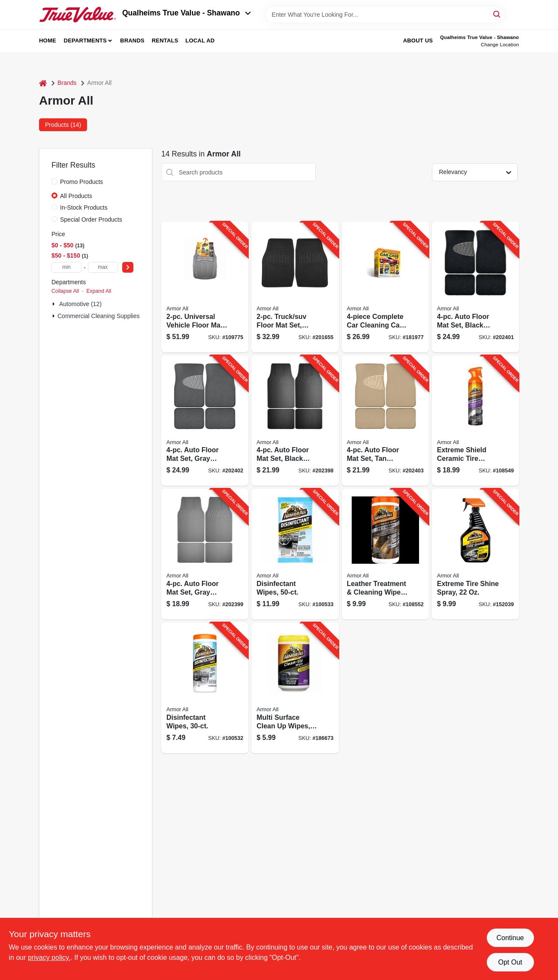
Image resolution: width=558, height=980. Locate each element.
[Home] (43, 83)
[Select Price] (128, 267)
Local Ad (200, 41)
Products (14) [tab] (63, 125)
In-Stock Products (84, 207)
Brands (132, 41)
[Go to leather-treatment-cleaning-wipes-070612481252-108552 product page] (385, 554)
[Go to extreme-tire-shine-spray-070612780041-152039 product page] (475, 554)
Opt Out (510, 962)
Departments (85, 41)
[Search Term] (385, 15)
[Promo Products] (54, 181)
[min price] (66, 267)
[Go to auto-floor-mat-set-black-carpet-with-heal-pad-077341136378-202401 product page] (475, 287)
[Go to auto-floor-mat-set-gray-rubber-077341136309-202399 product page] (205, 554)
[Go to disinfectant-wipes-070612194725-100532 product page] (205, 688)
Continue (510, 938)
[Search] (497, 14)
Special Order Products (91, 219)
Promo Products (81, 182)
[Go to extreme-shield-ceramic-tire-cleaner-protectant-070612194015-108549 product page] (475, 421)
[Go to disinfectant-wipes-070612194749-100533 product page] (295, 554)
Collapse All (65, 291)
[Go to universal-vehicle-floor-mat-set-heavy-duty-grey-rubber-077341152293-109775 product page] (205, 287)
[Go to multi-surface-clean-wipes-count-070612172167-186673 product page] (295, 688)
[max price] (103, 267)
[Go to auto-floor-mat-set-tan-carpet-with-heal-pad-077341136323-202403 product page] (385, 421)
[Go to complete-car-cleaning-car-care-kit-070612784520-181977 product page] (385, 287)
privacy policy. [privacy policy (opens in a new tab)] (49, 957)
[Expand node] (54, 304)
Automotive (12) (80, 304)
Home (48, 41)
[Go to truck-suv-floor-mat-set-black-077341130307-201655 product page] (295, 287)
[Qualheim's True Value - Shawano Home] (78, 15)
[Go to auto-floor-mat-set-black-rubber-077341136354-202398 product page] (295, 421)
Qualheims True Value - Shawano (187, 13)
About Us (418, 41)
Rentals (165, 41)
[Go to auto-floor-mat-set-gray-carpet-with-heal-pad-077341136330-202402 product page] (205, 421)
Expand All (99, 291)
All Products (76, 196)
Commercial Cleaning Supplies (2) (103, 316)
